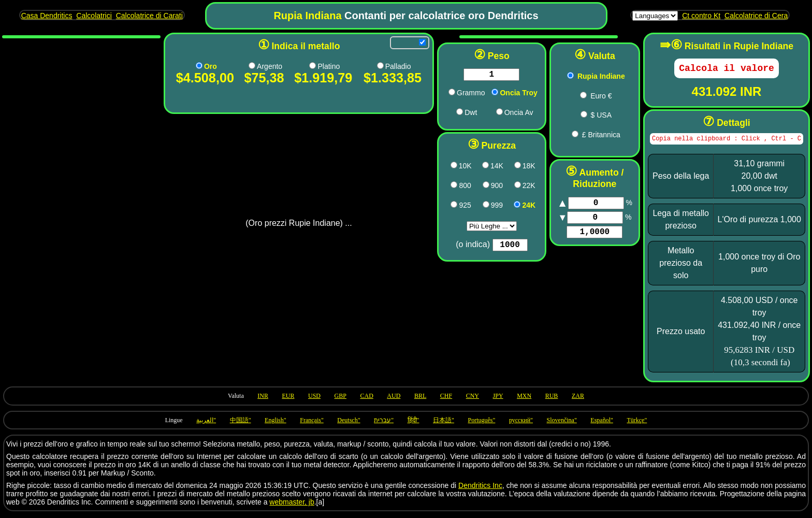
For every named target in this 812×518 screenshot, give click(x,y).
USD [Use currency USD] (314, 399)
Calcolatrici (94, 16)
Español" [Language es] (602, 424)
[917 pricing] (501, 187)
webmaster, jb (292, 506)
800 (449, 188)
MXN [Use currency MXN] (524, 399)
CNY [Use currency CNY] (473, 399)
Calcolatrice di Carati (149, 16)
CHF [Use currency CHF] (446, 399)
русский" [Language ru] (521, 424)
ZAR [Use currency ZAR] (578, 399)
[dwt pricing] (443, 114)
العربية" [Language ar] (206, 424)
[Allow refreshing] (406, 42)
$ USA (593, 115)
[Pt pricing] (303, 66)
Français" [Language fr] (312, 424)
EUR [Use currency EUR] (288, 399)
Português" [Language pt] (481, 424)
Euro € (593, 96)
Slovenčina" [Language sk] (562, 424)
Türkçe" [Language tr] (637, 424)
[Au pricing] (197, 66)
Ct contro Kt (701, 16)
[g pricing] (435, 94)
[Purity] (493, 248)
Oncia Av (502, 114)
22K (512, 188)
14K (480, 168)
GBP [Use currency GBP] (340, 399)
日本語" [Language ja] (444, 424)
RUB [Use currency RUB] (552, 399)
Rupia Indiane (593, 76)
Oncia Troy (502, 95)
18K (512, 168)
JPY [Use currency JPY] (498, 399)
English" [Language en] (275, 424)
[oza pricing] (483, 114)
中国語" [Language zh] (241, 424)
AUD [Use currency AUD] (394, 399)
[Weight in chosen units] (475, 76)
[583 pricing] (469, 167)
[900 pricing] (469, 187)
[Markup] (588, 204)
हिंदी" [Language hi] (414, 424)
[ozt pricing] (478, 94)
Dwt (454, 114)
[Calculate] (727, 69)
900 (480, 188)
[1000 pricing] (501, 206)
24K (512, 207)
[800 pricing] (438, 187)
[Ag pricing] (246, 66)
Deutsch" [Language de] (349, 424)
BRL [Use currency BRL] (420, 399)
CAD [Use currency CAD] (366, 399)
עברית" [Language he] (384, 424)
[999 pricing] (469, 206)
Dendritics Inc (480, 489)
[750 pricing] (501, 167)
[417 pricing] (437, 167)
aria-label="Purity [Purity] (475, 228)
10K (449, 168)
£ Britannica (593, 135)
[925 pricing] (438, 206)
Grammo (454, 95)
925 (449, 207)
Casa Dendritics (47, 16)
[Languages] (655, 16)
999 (480, 207)
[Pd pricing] (366, 66)
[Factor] (586, 237)
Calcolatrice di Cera (756, 16)
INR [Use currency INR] (263, 399)
